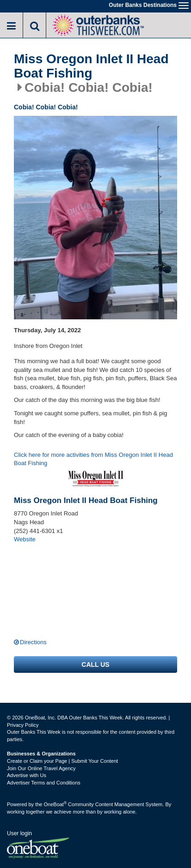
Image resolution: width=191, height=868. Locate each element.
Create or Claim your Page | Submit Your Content (62, 761)
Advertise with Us (27, 775)
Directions (33, 642)
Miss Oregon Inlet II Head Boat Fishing (91, 66)
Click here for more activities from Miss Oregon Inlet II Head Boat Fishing (93, 459)
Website (25, 539)
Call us (95, 664)
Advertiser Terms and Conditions (44, 783)
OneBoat (55, 804)
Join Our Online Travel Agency (41, 768)
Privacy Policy (23, 725)
